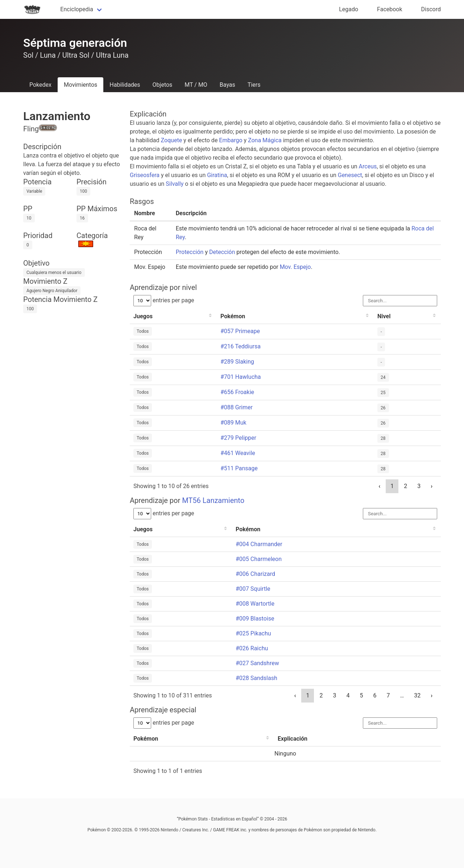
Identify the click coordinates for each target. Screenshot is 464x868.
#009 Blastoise (255, 619)
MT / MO (196, 85)
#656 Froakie (237, 392)
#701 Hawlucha (241, 377)
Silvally (175, 184)
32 (417, 695)
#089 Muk (233, 423)
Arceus (368, 166)
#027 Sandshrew (257, 663)
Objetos (163, 85)
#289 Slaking (237, 362)
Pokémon (233, 316)
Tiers (254, 85)
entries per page (164, 300)
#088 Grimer (237, 407)
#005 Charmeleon (259, 559)
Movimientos (80, 85)
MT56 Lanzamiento (213, 500)
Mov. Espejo (295, 267)
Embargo (231, 140)
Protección (190, 252)
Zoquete (171, 140)
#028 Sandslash (256, 678)
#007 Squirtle (253, 589)
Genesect (350, 175)
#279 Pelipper (238, 438)
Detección (222, 252)
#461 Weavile (238, 453)
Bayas (227, 85)
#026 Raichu (252, 648)
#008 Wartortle (255, 604)
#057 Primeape (240, 331)
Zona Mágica (265, 140)
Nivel (384, 316)
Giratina (217, 175)
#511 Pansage (239, 468)
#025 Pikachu (253, 633)
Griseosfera (145, 175)
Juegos (143, 316)
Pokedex (40, 85)
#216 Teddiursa (241, 346)
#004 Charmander (259, 544)
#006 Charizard (255, 574)
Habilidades (125, 85)
